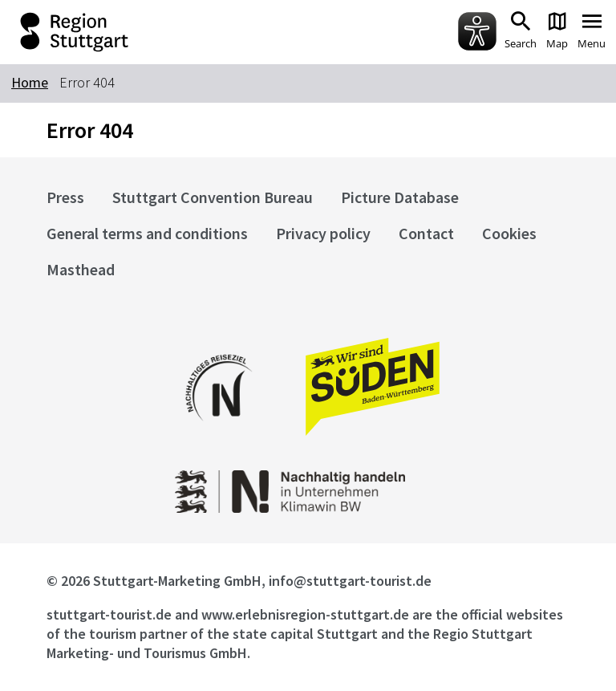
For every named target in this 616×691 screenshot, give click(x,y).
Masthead (81, 269)
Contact (426, 233)
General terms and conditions (147, 233)
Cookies (509, 233)
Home (30, 82)
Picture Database (400, 197)
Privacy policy (323, 233)
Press (65, 197)
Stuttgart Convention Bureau (213, 197)
